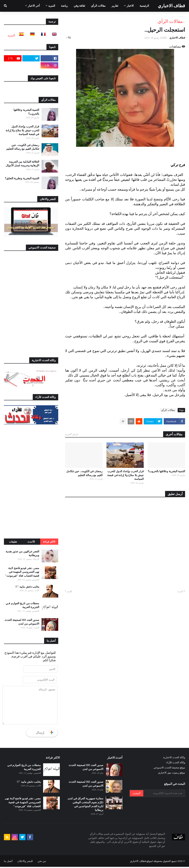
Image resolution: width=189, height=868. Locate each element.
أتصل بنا (8, 862)
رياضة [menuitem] (64, 6)
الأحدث (31, 542)
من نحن (42, 862)
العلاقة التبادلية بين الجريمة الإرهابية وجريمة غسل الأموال (23, 164)
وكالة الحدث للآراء (176, 764)
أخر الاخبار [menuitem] (34, 6)
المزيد (11, 35)
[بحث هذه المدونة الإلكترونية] (164, 795)
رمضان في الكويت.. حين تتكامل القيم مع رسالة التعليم (84, 473)
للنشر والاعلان (25, 862)
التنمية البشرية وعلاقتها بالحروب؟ (167, 471)
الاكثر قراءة (49, 542)
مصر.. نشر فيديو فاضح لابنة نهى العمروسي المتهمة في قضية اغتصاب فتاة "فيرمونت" (22, 572)
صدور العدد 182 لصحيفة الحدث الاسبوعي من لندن (86, 785)
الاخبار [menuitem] (130, 6)
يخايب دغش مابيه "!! (27, 587)
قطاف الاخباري (172, 6)
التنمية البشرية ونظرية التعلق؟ (22, 178)
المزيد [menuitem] (52, 6)
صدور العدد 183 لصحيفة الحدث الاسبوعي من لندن (22, 622)
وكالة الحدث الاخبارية (174, 759)
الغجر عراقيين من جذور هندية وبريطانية (22, 553)
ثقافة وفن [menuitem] (80, 6)
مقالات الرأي (170, 21)
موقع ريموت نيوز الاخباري (172, 774)
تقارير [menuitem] (115, 6)
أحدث (180, 591)
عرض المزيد (72, 434)
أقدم (70, 591)
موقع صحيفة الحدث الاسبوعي (169, 769)
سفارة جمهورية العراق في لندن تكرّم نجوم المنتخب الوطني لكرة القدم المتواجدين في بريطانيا (85, 806)
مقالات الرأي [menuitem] (98, 6)
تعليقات (13, 542)
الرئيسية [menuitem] (144, 6)
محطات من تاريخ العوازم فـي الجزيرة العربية (22, 605)
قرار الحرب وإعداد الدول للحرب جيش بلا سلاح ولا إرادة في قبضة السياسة (125, 475)
